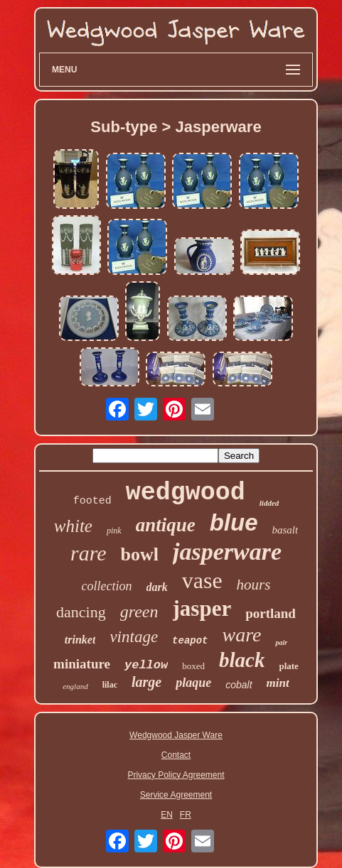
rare (89, 553)
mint (278, 683)
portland (271, 613)
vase (202, 580)
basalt (285, 530)
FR (186, 815)
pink (114, 531)
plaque (193, 683)
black (242, 660)
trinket (80, 640)
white (73, 526)
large (146, 682)
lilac (110, 685)
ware (242, 635)
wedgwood (186, 493)
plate (288, 666)
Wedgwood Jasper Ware (176, 735)
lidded (269, 503)
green (139, 612)
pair (281, 642)
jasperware (227, 552)
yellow (146, 665)
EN (167, 815)
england (75, 686)
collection (107, 586)
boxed (193, 666)
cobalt (239, 685)
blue (234, 522)
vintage (134, 637)
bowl (140, 554)
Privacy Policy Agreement (176, 775)
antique (166, 525)
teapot (190, 641)
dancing (81, 612)
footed (92, 501)
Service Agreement (176, 795)
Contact (176, 755)
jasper (202, 608)
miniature (82, 664)
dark (157, 587)
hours (254, 585)
